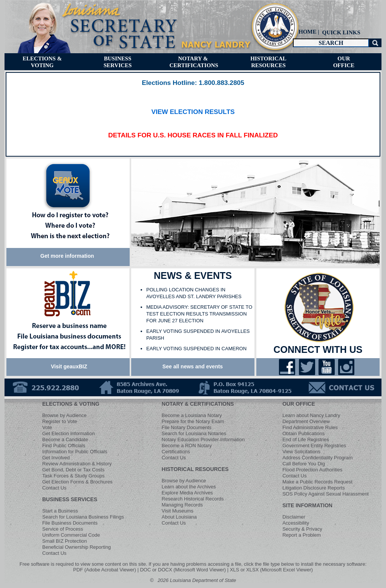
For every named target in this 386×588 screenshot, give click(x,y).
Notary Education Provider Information (203, 439)
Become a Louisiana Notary (192, 415)
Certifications (176, 452)
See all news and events (193, 366)
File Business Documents (70, 523)
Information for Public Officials (75, 452)
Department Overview (306, 421)
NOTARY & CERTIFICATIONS (198, 404)
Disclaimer (294, 517)
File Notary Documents (187, 427)
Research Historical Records (193, 499)
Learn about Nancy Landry (311, 415)
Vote (47, 427)
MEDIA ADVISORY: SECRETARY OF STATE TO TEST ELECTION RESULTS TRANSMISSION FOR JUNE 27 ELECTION (199, 314)
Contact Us (54, 488)
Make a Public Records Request (317, 482)
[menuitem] (340, 32)
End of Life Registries (306, 439)
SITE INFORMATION (307, 505)
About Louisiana (179, 517)
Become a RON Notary (187, 446)
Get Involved (56, 458)
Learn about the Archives (189, 487)
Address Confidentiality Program (317, 458)
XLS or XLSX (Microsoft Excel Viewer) (271, 570)
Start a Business (60, 511)
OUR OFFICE (299, 404)
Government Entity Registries (314, 446)
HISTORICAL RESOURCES (195, 469)
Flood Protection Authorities (312, 470)
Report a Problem (302, 535)
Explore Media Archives (187, 493)
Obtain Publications (303, 433)
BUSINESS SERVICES (70, 499)
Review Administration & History (77, 464)
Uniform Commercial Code (71, 535)
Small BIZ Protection (65, 541)
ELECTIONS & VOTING (71, 404)
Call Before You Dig (304, 464)
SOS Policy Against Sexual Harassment (325, 494)
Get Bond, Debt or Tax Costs (73, 470)
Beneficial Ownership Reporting (77, 547)
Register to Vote (60, 421)
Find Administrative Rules (310, 427)
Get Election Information (68, 433)
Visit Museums (178, 511)
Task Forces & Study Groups (73, 476)
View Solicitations (301, 452)
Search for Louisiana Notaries (194, 433)
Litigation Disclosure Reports (313, 488)
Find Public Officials (64, 446)
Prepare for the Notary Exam (193, 421)
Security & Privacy (302, 529)
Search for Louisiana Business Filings (83, 517)
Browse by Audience (64, 415)
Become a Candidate (65, 439)
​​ (193, 83)
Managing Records (182, 505)
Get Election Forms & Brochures (77, 482)
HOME (308, 32)
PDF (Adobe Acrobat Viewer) (105, 570)
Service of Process (63, 529)
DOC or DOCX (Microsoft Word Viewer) (183, 570)
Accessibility (296, 523)
